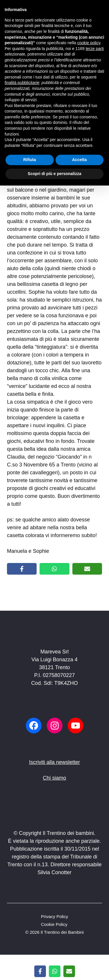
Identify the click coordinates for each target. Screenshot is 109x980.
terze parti (95, 49)
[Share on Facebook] (22, 569)
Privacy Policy (54, 916)
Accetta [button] (79, 160)
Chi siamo (54, 778)
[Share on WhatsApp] (54, 569)
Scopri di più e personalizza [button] (54, 174)
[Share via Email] (87, 569)
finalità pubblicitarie (22, 83)
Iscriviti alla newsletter (54, 762)
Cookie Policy (54, 924)
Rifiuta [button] (30, 160)
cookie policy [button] (89, 43)
